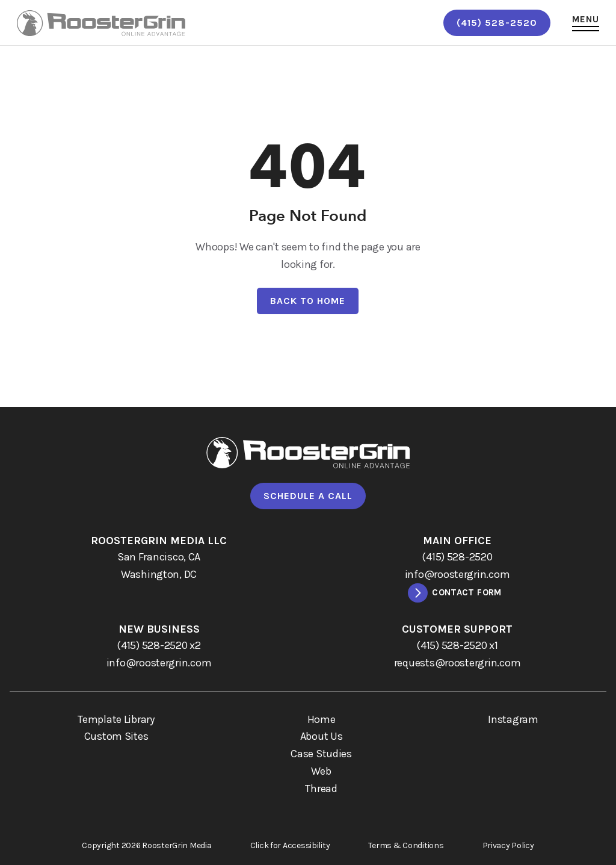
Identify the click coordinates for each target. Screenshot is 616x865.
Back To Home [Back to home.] (308, 301)
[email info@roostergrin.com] (457, 575)
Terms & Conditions (406, 846)
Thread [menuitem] (321, 789)
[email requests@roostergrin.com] (457, 663)
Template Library (116, 719)
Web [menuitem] (321, 771)
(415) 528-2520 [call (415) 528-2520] (497, 23)
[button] (586, 23)
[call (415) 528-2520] (457, 557)
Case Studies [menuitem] (321, 754)
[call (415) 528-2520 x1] (457, 646)
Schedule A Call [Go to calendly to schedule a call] (308, 496)
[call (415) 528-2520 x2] (159, 646)
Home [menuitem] (322, 719)
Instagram (513, 719)
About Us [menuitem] (322, 736)
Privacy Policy (508, 846)
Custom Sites (116, 736)
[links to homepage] (101, 23)
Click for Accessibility (290, 846)
